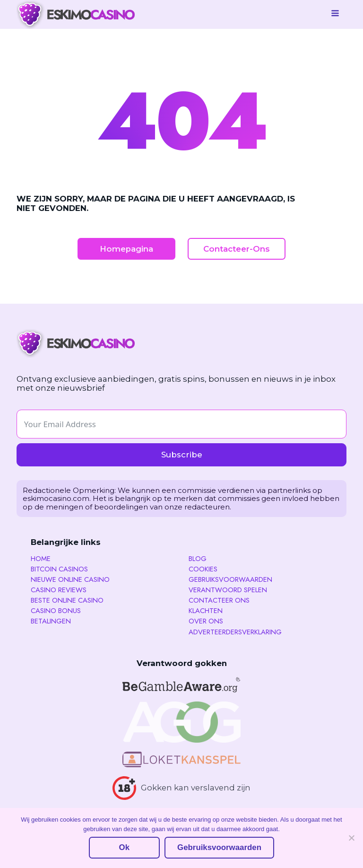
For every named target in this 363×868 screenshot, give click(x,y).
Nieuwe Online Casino (70, 580)
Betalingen (51, 621)
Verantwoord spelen (228, 590)
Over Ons (206, 621)
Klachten (206, 611)
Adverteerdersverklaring (235, 632)
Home (41, 559)
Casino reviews (59, 590)
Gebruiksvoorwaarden (230, 580)
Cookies (203, 569)
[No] (351, 838)
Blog (198, 559)
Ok (124, 847)
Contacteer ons (219, 601)
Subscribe (182, 455)
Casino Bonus (56, 611)
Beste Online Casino (67, 601)
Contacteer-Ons (237, 249)
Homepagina (126, 249)
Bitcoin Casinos (59, 569)
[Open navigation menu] (335, 14)
